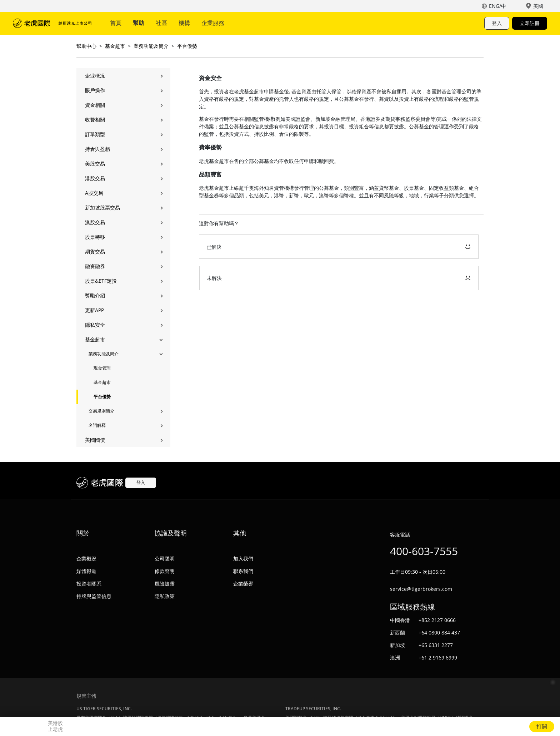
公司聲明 (165, 559)
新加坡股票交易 (102, 208)
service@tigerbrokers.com (421, 589)
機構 (184, 23)
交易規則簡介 (101, 411)
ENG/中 (497, 6)
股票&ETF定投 (101, 281)
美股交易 (95, 164)
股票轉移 (95, 237)
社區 (161, 23)
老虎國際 (52, 23)
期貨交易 (95, 251)
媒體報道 (86, 571)
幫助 (139, 23)
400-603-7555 (424, 551)
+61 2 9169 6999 (438, 658)
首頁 (116, 23)
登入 (497, 23)
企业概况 (95, 76)
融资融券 (95, 266)
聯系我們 (243, 571)
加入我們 (243, 559)
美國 (538, 6)
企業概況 (86, 559)
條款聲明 (165, 571)
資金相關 (95, 105)
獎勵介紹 (95, 295)
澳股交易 (95, 222)
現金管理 (102, 368)
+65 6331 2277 (436, 645)
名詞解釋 (97, 425)
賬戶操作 (95, 90)
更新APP (94, 310)
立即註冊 (530, 23)
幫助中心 (86, 46)
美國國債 (95, 440)
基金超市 (115, 46)
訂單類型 (95, 134)
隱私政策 (165, 596)
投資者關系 (89, 584)
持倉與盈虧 (97, 149)
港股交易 (95, 178)
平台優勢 (187, 46)
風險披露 (165, 584)
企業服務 (213, 23)
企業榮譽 (243, 584)
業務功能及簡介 (151, 46)
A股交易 (94, 193)
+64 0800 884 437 (439, 633)
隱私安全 (95, 325)
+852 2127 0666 (437, 620)
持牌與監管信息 (94, 596)
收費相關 (95, 120)
